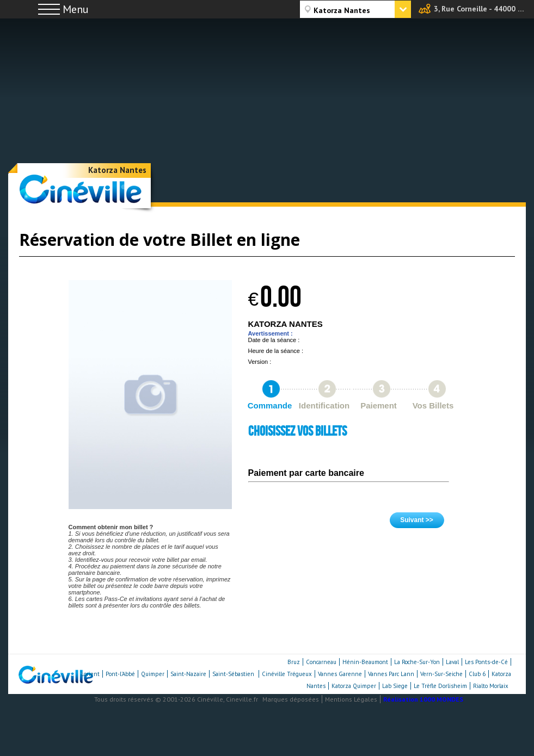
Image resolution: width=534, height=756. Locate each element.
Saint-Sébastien (234, 674)
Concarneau (321, 662)
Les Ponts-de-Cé (486, 662)
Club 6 (477, 674)
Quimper (153, 674)
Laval (452, 662)
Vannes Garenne (340, 674)
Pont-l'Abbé (120, 674)
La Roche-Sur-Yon (417, 662)
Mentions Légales (351, 699)
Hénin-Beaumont (365, 662)
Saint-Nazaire (188, 674)
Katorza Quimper (354, 686)
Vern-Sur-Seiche (441, 674)
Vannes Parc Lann (391, 674)
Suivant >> (417, 520)
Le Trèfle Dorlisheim (440, 686)
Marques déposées (291, 699)
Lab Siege (395, 686)
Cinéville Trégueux (287, 674)
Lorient (90, 674)
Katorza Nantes (117, 170)
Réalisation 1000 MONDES (423, 699)
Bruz (294, 662)
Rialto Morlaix (491, 686)
